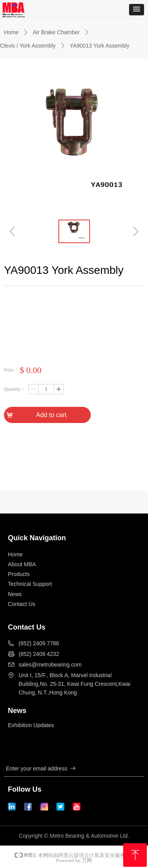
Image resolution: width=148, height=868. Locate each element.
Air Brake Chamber (56, 32)
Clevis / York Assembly (28, 46)
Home (11, 32)
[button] (137, 10)
